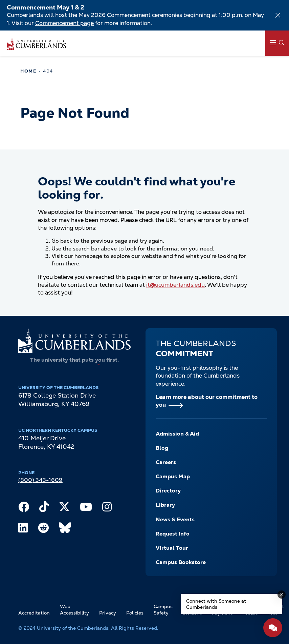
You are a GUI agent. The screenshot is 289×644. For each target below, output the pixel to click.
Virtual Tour (172, 548)
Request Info (173, 534)
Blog (162, 448)
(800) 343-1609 (40, 480)
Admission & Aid (177, 434)
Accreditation (34, 613)
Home (28, 71)
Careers (166, 462)
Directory (168, 491)
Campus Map (173, 476)
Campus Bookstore (181, 562)
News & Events (175, 519)
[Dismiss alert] (278, 15)
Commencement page (64, 23)
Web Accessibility (74, 610)
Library (165, 505)
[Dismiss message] (282, 595)
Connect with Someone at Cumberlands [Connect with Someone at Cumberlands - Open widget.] (216, 604)
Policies (135, 613)
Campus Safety (163, 610)
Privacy (108, 613)
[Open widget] (273, 628)
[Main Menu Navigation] (277, 43)
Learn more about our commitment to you (207, 401)
